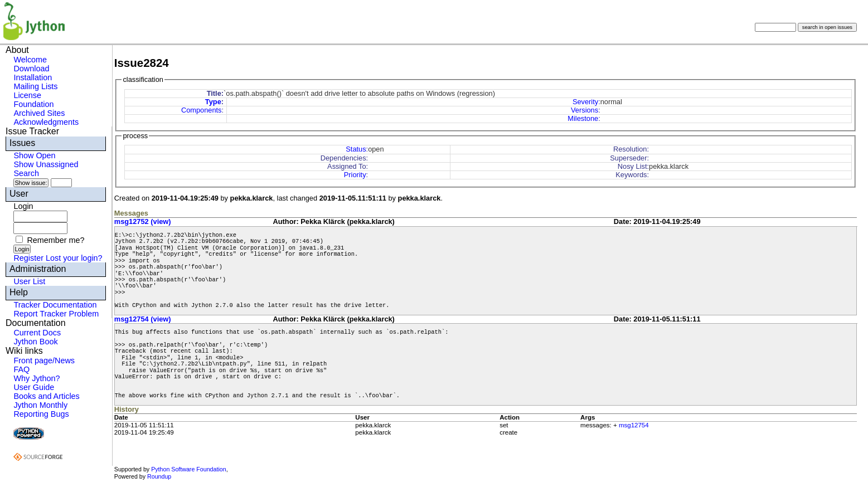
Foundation (33, 104)
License (27, 95)
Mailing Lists (35, 86)
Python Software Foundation (188, 469)
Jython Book (35, 342)
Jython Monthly (40, 405)
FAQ (21, 369)
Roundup (159, 476)
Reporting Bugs (41, 414)
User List (29, 281)
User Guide (34, 387)
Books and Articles (46, 396)
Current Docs (37, 333)
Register (28, 258)
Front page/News (44, 360)
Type (213, 102)
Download (31, 69)
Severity (585, 102)
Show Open (34, 155)
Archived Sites (39, 113)
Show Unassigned (46, 164)
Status (356, 149)
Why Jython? (37, 378)
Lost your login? (74, 258)
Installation (33, 77)
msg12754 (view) (143, 319)
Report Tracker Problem (56, 314)
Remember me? (55, 240)
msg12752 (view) (143, 221)
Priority (355, 175)
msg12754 (634, 425)
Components (202, 110)
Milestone (583, 118)
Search (26, 173)
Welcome (30, 60)
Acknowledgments (46, 122)
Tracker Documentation (55, 305)
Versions (585, 110)
